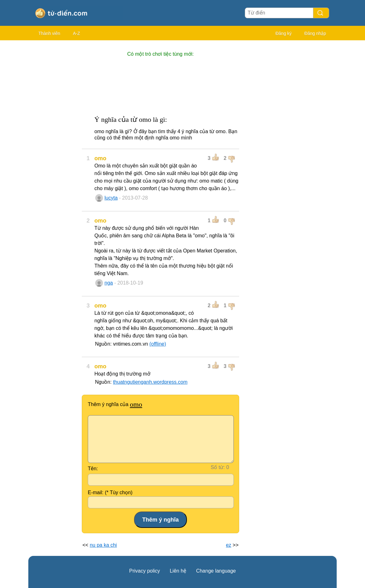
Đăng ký (283, 33)
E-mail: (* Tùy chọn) (110, 492)
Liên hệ (178, 571)
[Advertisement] (53, 139)
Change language (216, 571)
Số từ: (218, 467)
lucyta (111, 198)
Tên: (93, 469)
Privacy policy (145, 571)
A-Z (77, 33)
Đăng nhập (315, 33)
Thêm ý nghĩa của (115, 404)
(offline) (158, 344)
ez (229, 545)
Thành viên (49, 33)
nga (109, 283)
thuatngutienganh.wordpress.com (150, 382)
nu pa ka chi (103, 545)
